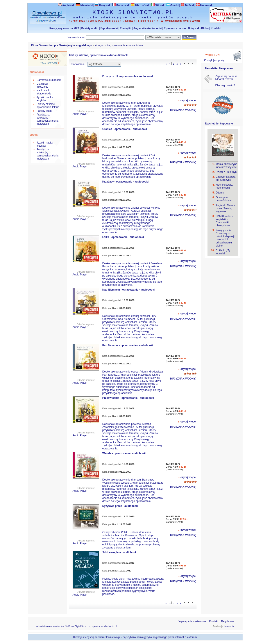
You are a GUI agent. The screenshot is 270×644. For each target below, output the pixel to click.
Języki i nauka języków (45, 99)
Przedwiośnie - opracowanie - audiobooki (128, 398)
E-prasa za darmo (175, 28)
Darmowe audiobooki (49, 80)
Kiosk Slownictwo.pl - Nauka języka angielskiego (62, 45)
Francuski (120, 5)
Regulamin (227, 621)
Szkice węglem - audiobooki (120, 552)
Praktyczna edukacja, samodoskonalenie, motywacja (48, 119)
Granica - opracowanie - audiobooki (125, 129)
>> (188, 63)
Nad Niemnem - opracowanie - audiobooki (129, 290)
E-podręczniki (109, 28)
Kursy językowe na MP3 (64, 28)
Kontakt (216, 28)
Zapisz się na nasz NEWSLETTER (226, 78)
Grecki (172, 5)
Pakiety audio (90, 28)
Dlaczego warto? (225, 85)
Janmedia (229, 626)
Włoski (157, 5)
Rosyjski (102, 5)
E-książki (126, 28)
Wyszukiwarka (76, 37)
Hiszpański (140, 5)
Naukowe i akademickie (44, 92)
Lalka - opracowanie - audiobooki (123, 237)
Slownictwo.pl (112, 637)
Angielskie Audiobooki (148, 28)
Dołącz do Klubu (198, 28)
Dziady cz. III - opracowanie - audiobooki (128, 76)
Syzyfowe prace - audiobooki (121, 506)
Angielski (66, 5)
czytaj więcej (189, 100)
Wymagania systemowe (192, 621)
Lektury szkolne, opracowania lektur (48, 106)
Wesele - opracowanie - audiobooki (124, 453)
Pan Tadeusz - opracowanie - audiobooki (128, 345)
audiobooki (37, 72)
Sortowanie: (78, 64)
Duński (187, 5)
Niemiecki (84, 5)
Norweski (206, 5)
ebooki (34, 135)
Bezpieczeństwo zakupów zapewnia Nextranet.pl (252, 4)
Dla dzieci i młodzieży (43, 85)
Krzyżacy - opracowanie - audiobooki (126, 182)
